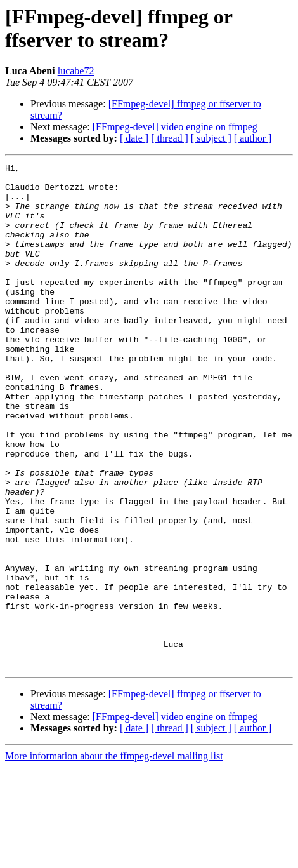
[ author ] (253, 138)
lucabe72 (76, 71)
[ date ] (134, 138)
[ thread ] (170, 138)
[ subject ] (211, 138)
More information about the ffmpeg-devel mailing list (114, 857)
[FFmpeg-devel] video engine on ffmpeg (175, 127)
